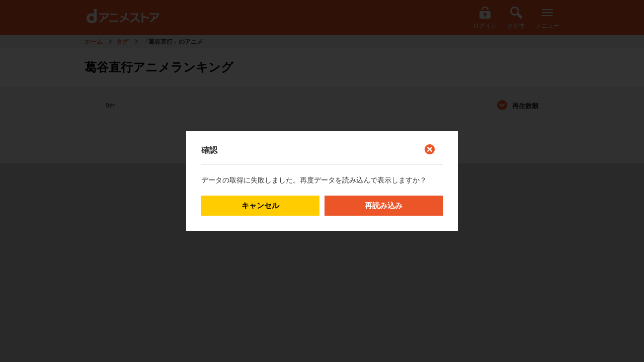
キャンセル (260, 205)
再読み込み (384, 205)
